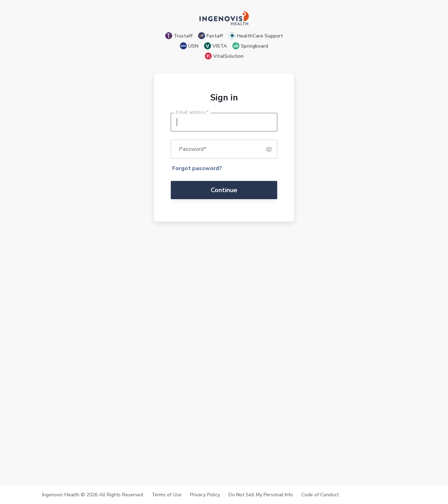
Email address (192, 112)
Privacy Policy (205, 495)
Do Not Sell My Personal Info (261, 495)
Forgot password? (197, 168)
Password (193, 149)
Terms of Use (167, 495)
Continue (224, 190)
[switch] (269, 149)
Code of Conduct (320, 495)
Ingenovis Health (61, 495)
